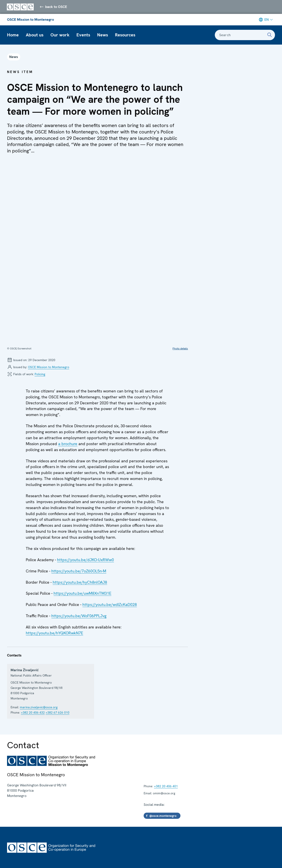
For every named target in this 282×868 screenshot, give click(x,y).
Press (12, 827)
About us (35, 35)
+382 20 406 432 (33, 634)
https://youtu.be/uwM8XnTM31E (82, 514)
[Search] (270, 35)
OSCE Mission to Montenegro (31, 20)
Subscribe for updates (25, 809)
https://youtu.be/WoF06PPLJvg (79, 537)
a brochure (68, 365)
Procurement (43, 855)
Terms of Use (16, 855)
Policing (40, 295)
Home (13, 35)
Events (83, 35)
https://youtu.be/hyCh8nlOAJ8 (80, 503)
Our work (60, 35)
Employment (17, 800)
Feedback (135, 855)
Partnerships (17, 836)
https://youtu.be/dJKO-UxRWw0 (85, 481)
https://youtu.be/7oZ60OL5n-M (79, 492)
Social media (17, 818)
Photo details (180, 270)
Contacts (14, 792)
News (103, 35)
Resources (125, 35)
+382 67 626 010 (58, 634)
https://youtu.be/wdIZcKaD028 (110, 526)
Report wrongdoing (107, 855)
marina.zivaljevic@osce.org (39, 628)
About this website (73, 855)
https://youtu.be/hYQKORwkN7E (54, 554)
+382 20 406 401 (166, 707)
